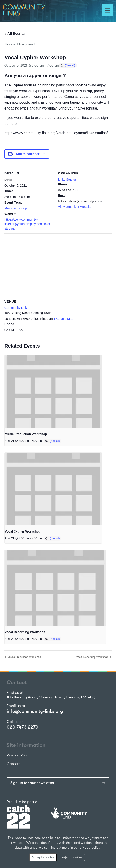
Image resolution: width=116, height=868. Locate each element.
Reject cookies (72, 857)
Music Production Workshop (26, 434)
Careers (14, 764)
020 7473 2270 (22, 727)
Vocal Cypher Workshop (23, 531)
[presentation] (53, 392)
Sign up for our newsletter (32, 783)
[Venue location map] (58, 266)
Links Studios (67, 180)
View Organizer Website (75, 207)
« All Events (15, 34)
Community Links (16, 308)
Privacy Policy (19, 755)
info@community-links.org (35, 711)
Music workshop (16, 208)
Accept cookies (43, 857)
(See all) (70, 65)
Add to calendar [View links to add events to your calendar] (28, 154)
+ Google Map (63, 319)
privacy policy (90, 847)
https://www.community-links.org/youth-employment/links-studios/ (56, 133)
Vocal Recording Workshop (25, 632)
